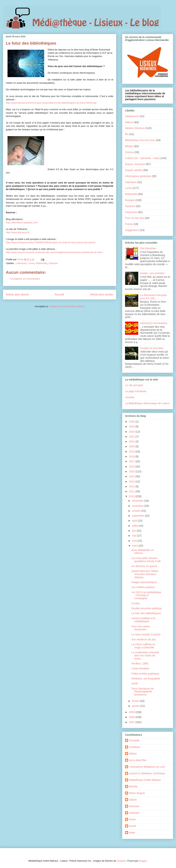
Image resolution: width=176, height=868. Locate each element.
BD (127, 134)
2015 (132, 471)
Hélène (133, 754)
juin (134, 531)
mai (134, 536)
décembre (138, 501)
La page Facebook (136, 391)
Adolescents (132, 116)
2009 (132, 712)
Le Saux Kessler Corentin (146, 634)
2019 (132, 452)
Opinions (53, 263)
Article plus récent (17, 294)
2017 (132, 461)
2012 (132, 486)
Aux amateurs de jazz (144, 639)
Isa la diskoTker (138, 760)
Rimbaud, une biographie (146, 679)
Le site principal (134, 385)
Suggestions (132, 230)
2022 (132, 437)
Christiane (134, 747)
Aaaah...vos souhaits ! (153, 273)
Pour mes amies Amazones (141, 628)
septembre (138, 516)
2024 (132, 427)
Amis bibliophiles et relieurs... (142, 552)
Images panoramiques (144, 582)
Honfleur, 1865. (140, 664)
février (136, 701)
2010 (132, 496)
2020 (132, 446)
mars (135, 546)
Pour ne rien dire (135, 218)
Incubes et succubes (152, 348)
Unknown (134, 806)
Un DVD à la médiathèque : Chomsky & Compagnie (146, 595)
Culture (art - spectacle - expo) (142, 158)
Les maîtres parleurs (143, 587)
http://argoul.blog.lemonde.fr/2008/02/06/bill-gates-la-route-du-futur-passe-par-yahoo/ (51, 242)
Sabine (133, 800)
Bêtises (129, 146)
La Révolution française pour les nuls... (154, 297)
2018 (132, 456)
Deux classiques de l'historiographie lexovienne (143, 692)
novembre (138, 506)
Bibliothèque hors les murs (140, 140)
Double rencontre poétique (147, 608)
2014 (132, 476)
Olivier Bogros (137, 793)
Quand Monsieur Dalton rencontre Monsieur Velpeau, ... (145, 574)
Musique (130, 200)
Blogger (143, 861)
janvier (136, 706)
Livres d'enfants (140, 668)
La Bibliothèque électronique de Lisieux (147, 403)
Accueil (59, 294)
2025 (132, 422)
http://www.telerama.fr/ (18, 232)
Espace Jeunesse (135, 164)
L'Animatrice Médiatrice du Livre (147, 767)
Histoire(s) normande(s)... (155, 323)
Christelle (134, 740)
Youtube (130, 397)
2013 (132, 482)
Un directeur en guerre (144, 566)
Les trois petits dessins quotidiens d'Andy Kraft (146, 560)
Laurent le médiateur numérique (147, 773)
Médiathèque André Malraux (145, 780)
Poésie (129, 224)
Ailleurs (129, 122)
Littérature (21, 263)
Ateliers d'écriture (135, 128)
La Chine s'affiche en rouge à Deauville (143, 646)
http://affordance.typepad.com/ (22, 222)
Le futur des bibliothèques (146, 613)
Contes (135, 603)
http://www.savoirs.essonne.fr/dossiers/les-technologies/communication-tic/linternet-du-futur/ (54, 252)
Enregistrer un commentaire (25, 279)
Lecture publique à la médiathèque (143, 620)
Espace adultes (134, 170)
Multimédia (42, 263)
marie (132, 833)
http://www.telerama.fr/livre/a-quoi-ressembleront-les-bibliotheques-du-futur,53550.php (51, 103)
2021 (132, 441)
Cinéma (129, 152)
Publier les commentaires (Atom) (67, 306)
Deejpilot (121, 861)
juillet (135, 526)
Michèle (133, 786)
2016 (132, 467)
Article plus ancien (102, 294)
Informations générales (138, 176)
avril (135, 541)
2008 (132, 717)
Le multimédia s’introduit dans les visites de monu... (145, 655)
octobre (137, 511)
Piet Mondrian (148, 248)
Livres (31, 263)
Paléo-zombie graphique (145, 674)
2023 (132, 432)
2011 (132, 491)
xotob (135, 683)
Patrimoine (131, 212)
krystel (132, 826)
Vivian (132, 819)
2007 (132, 722)
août (135, 521)
